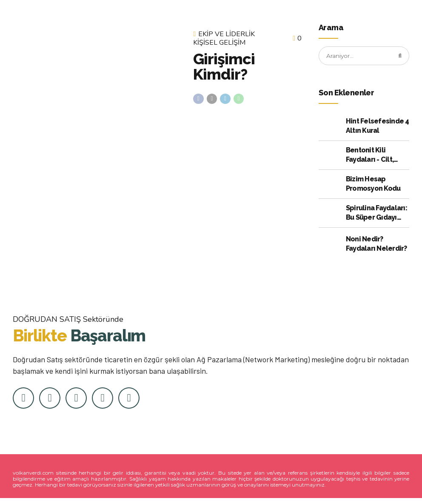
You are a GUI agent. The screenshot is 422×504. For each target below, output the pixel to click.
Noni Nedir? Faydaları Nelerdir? (376, 244)
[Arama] (400, 56)
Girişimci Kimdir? (224, 66)
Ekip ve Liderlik (227, 34)
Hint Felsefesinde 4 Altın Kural (378, 126)
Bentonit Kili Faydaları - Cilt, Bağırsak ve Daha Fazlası (373, 156)
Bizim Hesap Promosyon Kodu (373, 184)
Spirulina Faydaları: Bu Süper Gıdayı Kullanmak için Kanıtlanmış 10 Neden (376, 214)
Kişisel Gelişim (219, 43)
